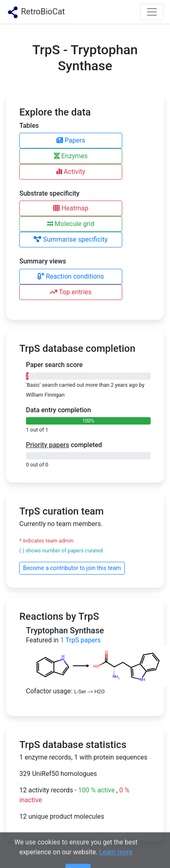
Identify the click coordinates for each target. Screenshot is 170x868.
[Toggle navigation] (152, 12)
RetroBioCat (36, 12)
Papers (71, 140)
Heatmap (71, 208)
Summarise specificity (71, 239)
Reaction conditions (71, 276)
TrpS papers (80, 640)
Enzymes (71, 156)
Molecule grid (71, 224)
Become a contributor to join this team (72, 568)
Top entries (71, 292)
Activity (71, 172)
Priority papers (48, 445)
